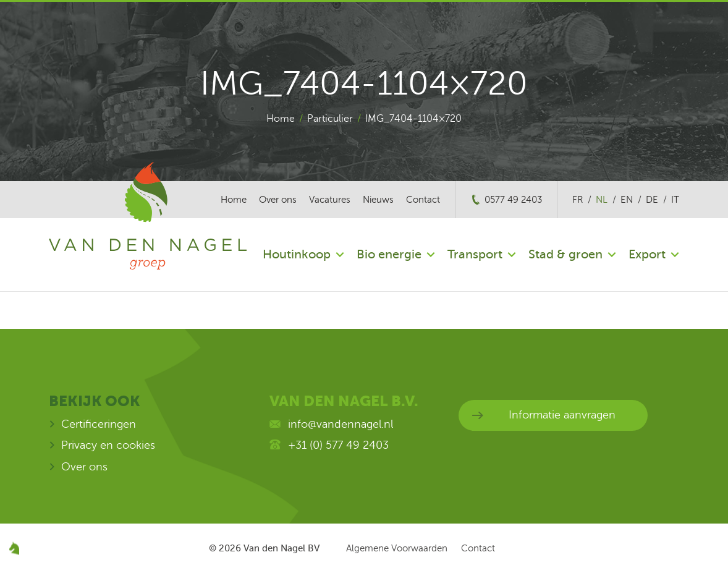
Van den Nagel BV (281, 548)
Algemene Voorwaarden (397, 548)
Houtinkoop (297, 254)
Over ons (278, 200)
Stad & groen (565, 254)
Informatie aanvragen (562, 415)
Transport (475, 254)
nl (602, 200)
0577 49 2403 (513, 200)
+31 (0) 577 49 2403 (338, 445)
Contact (423, 200)
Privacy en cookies (108, 445)
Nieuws (378, 200)
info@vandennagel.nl (341, 424)
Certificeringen (99, 424)
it (675, 200)
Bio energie (389, 254)
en (627, 200)
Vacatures (330, 200)
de (652, 200)
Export (647, 254)
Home (281, 119)
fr (578, 200)
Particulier (330, 119)
